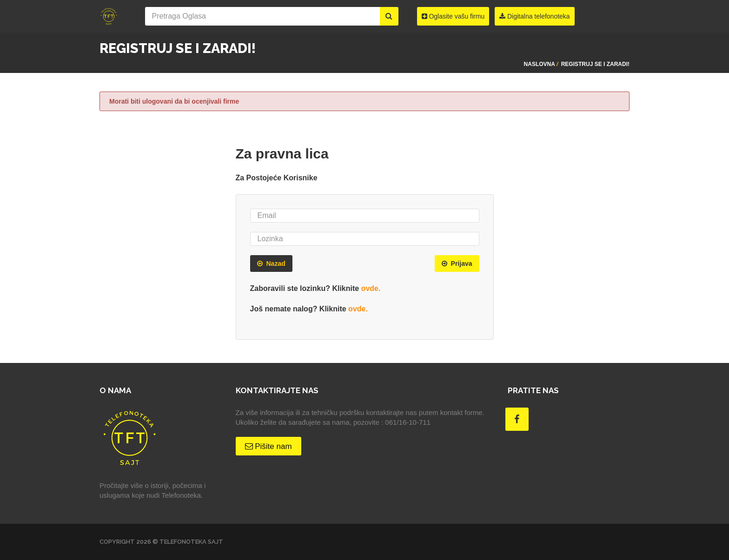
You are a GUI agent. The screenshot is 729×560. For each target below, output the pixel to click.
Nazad (271, 264)
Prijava (457, 264)
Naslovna (540, 64)
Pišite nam (268, 446)
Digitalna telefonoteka (535, 16)
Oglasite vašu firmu (453, 16)
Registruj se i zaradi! (595, 64)
